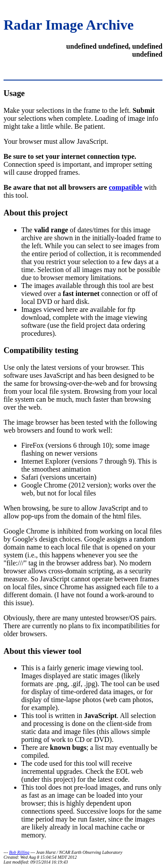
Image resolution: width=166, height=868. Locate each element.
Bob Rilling (19, 852)
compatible (126, 187)
